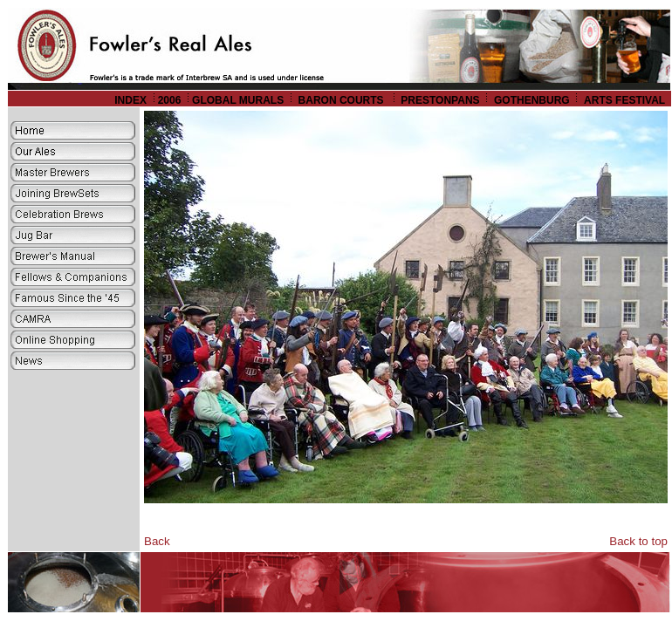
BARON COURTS (343, 100)
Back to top (638, 541)
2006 (170, 100)
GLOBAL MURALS (238, 100)
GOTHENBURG (532, 100)
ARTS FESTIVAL (626, 100)
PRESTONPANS (440, 100)
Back (157, 541)
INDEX (130, 100)
